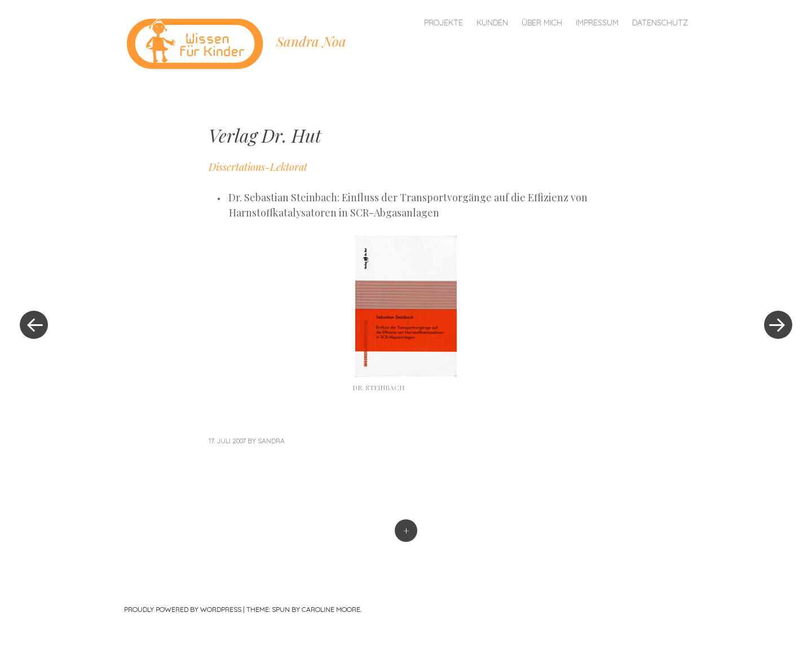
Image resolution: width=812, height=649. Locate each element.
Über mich (542, 23)
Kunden (492, 23)
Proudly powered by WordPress (183, 609)
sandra (271, 441)
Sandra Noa (311, 41)
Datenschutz (660, 23)
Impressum (597, 23)
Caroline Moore (331, 609)
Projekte (443, 23)
